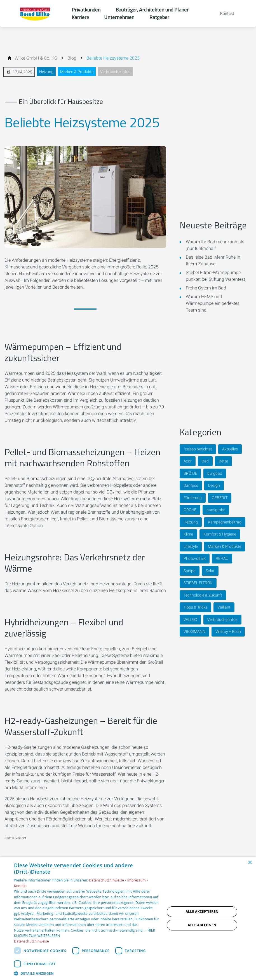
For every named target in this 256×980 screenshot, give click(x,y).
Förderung (193, 498)
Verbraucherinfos (115, 72)
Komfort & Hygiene (220, 534)
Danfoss (191, 485)
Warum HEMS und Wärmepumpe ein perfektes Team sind (213, 303)
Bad (205, 461)
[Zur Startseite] (36, 13)
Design (214, 485)
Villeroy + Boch (228, 631)
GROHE (190, 510)
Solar (210, 571)
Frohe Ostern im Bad (206, 288)
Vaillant (224, 607)
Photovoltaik (195, 558)
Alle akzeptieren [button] (202, 912)
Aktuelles (230, 449)
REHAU (222, 558)
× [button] (250, 863)
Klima (188, 534)
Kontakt (20, 886)
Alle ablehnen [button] (202, 925)
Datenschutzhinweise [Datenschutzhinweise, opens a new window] (31, 941)
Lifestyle (191, 546)
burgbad (215, 473)
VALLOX (190, 619)
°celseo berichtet (198, 449)
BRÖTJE (190, 473)
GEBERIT (220, 498)
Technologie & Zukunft (203, 595)
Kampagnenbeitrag (225, 522)
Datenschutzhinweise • (108, 880)
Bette (223, 461)
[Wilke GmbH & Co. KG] (36, 58)
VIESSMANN (194, 631)
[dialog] (128, 918)
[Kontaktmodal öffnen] (223, 13)
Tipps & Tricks (195, 607)
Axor (188, 461)
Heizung (46, 72)
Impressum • (138, 880)
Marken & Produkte (77, 72)
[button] (87, 973)
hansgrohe (216, 510)
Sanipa (190, 571)
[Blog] (72, 58)
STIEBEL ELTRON (198, 583)
